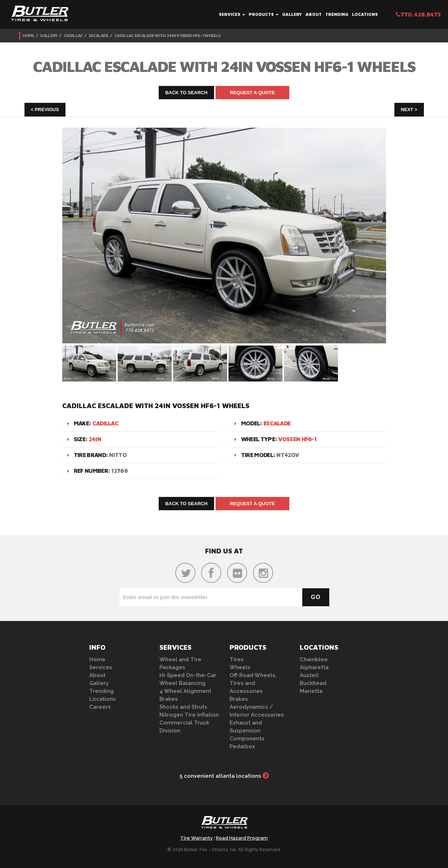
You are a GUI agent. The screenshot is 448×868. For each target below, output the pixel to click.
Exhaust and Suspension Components (247, 731)
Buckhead (313, 683)
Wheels (240, 667)
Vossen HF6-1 (297, 439)
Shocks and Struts (183, 707)
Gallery (292, 14)
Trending (337, 14)
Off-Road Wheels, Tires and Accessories (253, 683)
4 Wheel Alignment (185, 691)
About (314, 14)
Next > (409, 109)
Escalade (99, 35)
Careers (100, 707)
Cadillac (73, 35)
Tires (237, 659)
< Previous (45, 109)
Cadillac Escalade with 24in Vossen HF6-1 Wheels (167, 35)
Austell (309, 675)
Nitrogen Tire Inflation (189, 715)
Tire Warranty (196, 838)
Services (232, 14)
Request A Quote (252, 93)
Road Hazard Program (242, 838)
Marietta (311, 691)
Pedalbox (242, 746)
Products (264, 14)
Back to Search (186, 93)
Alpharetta (314, 667)
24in (95, 439)
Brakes (169, 699)
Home (28, 35)
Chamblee (314, 659)
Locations (365, 14)
